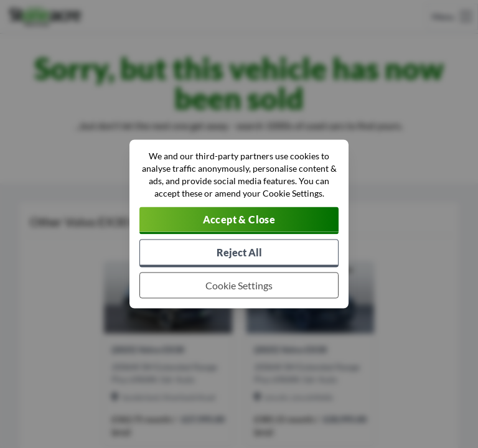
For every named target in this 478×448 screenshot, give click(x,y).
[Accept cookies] (239, 221)
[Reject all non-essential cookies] (239, 254)
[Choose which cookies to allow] (239, 286)
